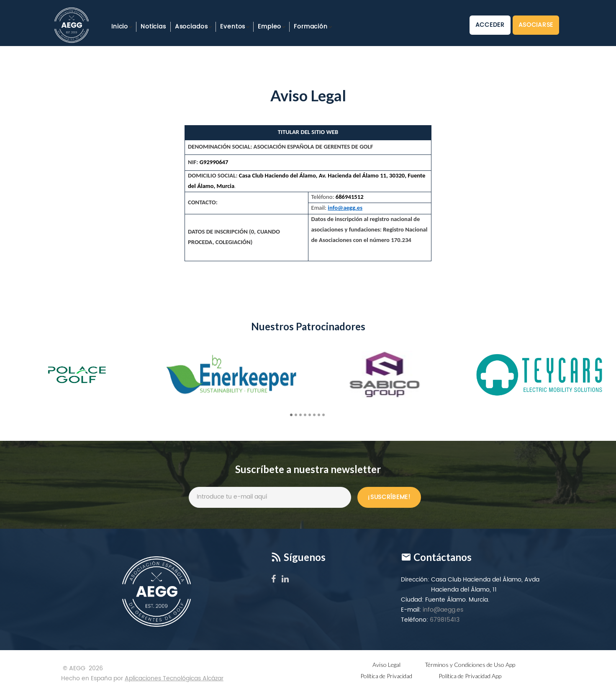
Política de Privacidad (386, 676)
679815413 (445, 620)
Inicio (120, 27)
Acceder (490, 25)
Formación (311, 27)
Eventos (233, 27)
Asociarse (536, 25)
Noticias (153, 27)
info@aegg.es (443, 610)
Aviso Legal (386, 665)
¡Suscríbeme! (389, 497)
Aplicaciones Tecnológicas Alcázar (174, 678)
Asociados (191, 27)
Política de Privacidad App (470, 676)
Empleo (269, 27)
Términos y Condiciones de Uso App (470, 665)
